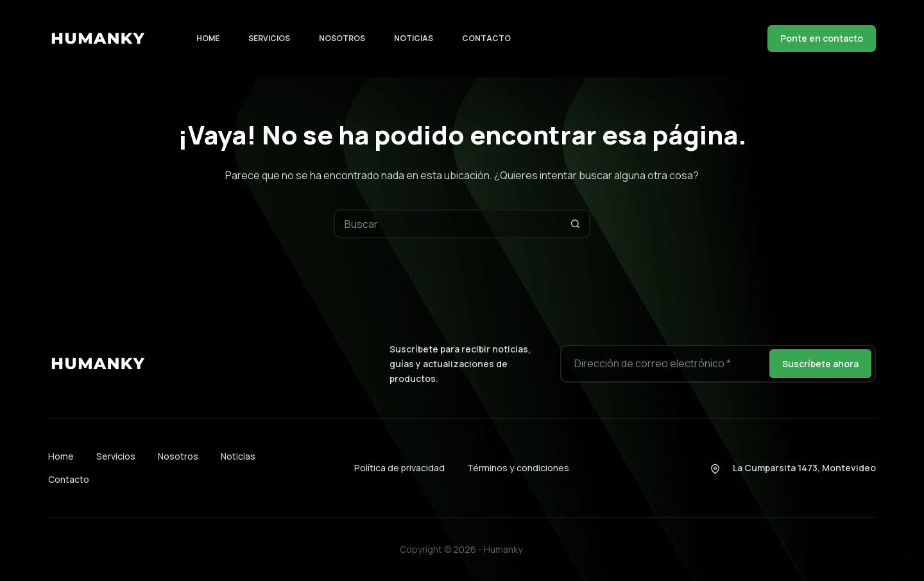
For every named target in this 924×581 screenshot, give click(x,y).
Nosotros (342, 38)
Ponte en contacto (822, 38)
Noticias (414, 38)
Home (208, 38)
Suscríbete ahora (820, 364)
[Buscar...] (448, 224)
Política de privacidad (399, 468)
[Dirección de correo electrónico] (664, 364)
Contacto (486, 38)
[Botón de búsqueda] (576, 224)
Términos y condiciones (518, 468)
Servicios (269, 38)
